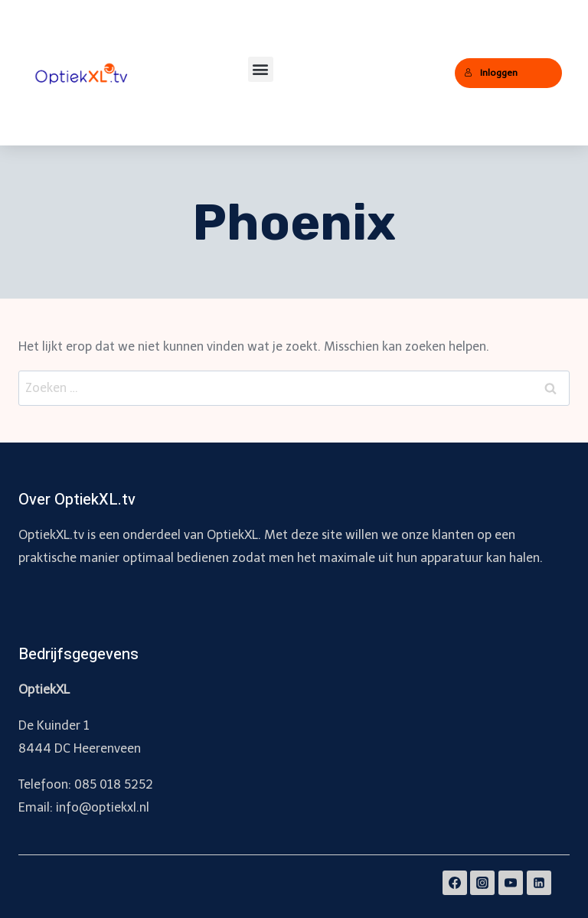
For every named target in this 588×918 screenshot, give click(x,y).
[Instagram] (482, 883)
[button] (261, 69)
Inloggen (491, 73)
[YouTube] (511, 883)
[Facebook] (455, 883)
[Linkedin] (539, 883)
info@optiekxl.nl (103, 807)
